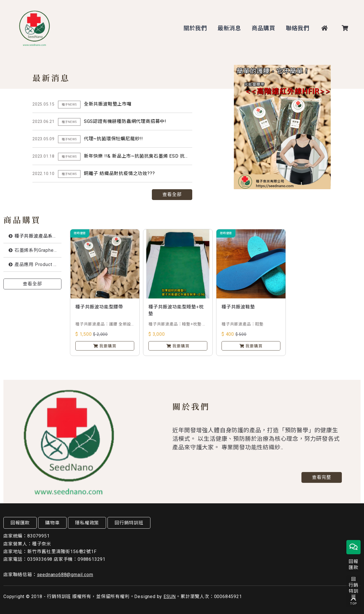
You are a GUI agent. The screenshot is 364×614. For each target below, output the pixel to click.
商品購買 (263, 28)
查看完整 (322, 477)
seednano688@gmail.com (65, 575)
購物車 (52, 523)
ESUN (170, 597)
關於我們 (195, 28)
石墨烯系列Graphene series (38, 250)
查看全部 (172, 194)
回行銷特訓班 (129, 523)
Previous (336, 188)
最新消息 (229, 28)
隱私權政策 (87, 523)
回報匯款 (20, 523)
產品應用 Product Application (38, 264)
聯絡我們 (298, 28)
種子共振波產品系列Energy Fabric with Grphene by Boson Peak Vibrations (38, 236)
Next (349, 188)
